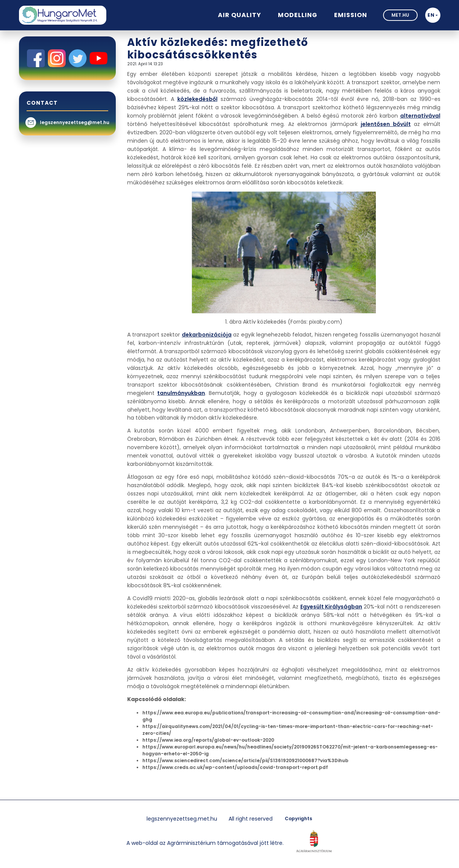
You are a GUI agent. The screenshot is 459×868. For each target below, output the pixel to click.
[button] (433, 15)
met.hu (400, 15)
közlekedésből (197, 99)
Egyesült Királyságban (331, 607)
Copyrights (298, 818)
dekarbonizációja (207, 335)
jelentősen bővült (386, 124)
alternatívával (420, 116)
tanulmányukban (181, 393)
